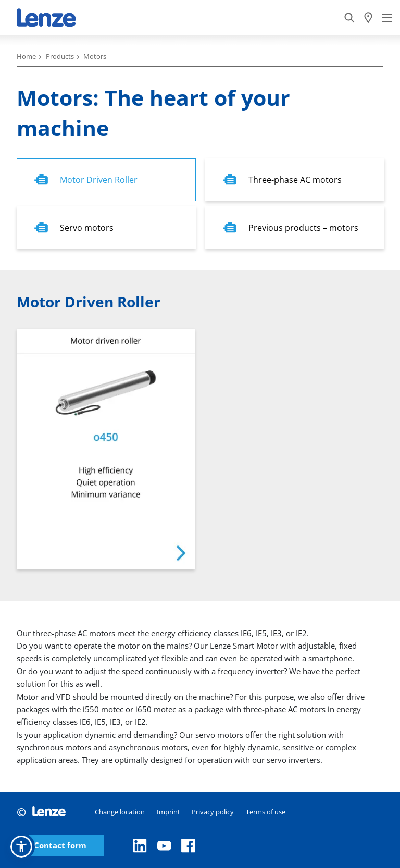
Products (60, 56)
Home (26, 56)
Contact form (60, 845)
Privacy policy (213, 812)
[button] (21, 847)
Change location (120, 812)
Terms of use (266, 812)
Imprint (168, 812)
